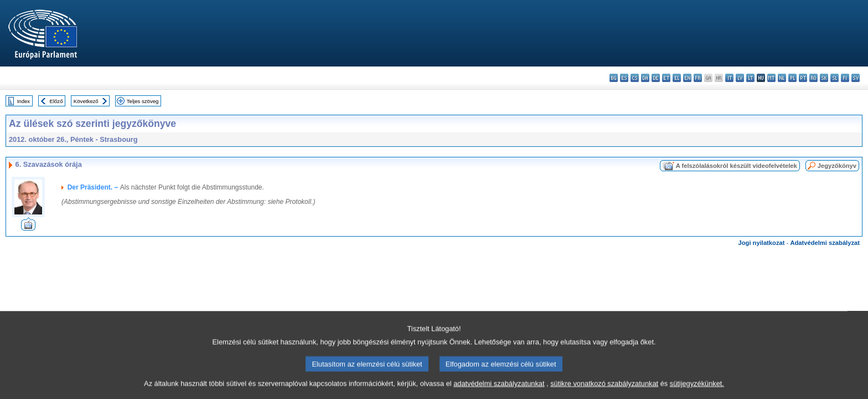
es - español (624, 78)
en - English (687, 78)
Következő (86, 101)
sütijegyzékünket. (697, 391)
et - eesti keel (666, 78)
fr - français (698, 78)
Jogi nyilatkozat (762, 243)
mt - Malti (771, 78)
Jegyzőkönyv (837, 166)
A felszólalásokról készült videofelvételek (737, 166)
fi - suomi (845, 78)
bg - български (614, 78)
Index (24, 101)
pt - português (803, 78)
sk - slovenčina (824, 78)
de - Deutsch (656, 78)
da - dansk (645, 78)
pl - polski (792, 78)
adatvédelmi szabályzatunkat (499, 391)
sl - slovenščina (835, 78)
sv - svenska (856, 78)
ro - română (813, 78)
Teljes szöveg (143, 101)
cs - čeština (635, 78)
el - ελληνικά (677, 78)
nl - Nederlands (782, 78)
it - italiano (729, 78)
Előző (56, 101)
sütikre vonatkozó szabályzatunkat (604, 391)
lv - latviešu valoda (740, 78)
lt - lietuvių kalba (750, 78)
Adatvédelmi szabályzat (825, 243)
